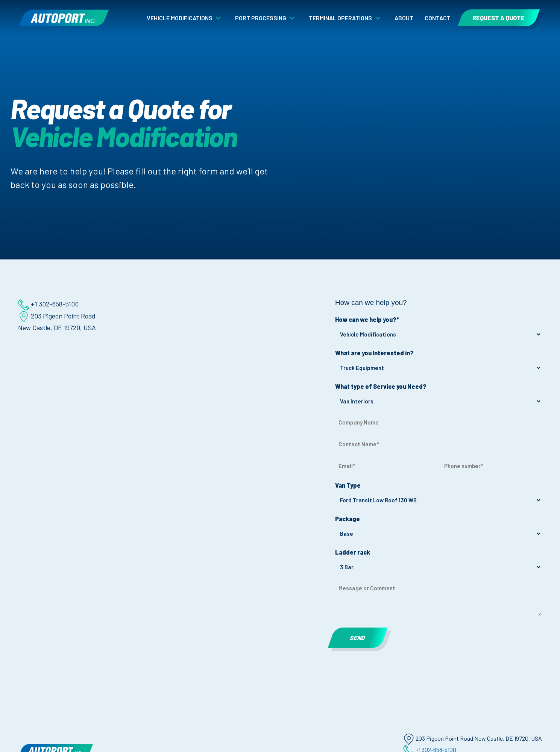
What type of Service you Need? (390, 387)
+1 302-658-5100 (40, 304)
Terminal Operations (340, 18)
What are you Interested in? (383, 353)
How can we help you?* (376, 320)
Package (357, 519)
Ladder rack (362, 553)
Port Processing (261, 18)
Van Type (357, 486)
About (404, 18)
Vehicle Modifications (180, 18)
